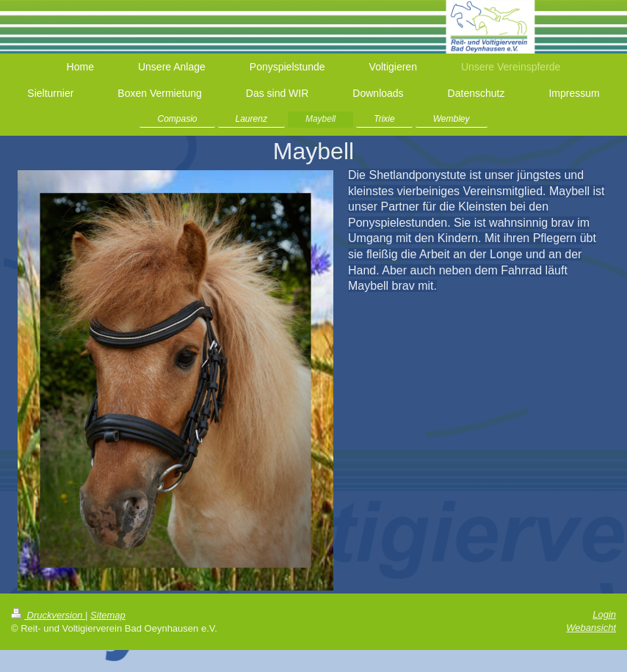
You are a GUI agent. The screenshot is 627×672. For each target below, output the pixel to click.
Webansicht (591, 628)
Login (604, 614)
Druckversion (48, 615)
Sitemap (108, 615)
